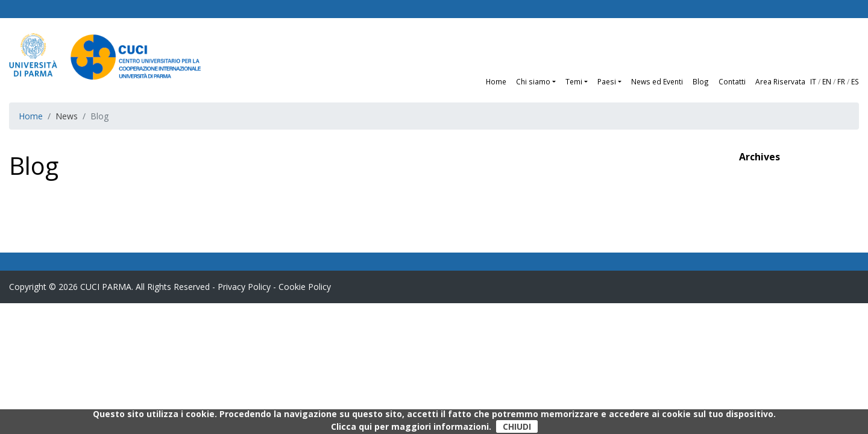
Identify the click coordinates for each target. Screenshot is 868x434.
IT (813, 81)
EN (827, 81)
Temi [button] (574, 81)
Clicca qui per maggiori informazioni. (411, 426)
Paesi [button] (607, 81)
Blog (701, 81)
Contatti (732, 81)
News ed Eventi (657, 81)
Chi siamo (533, 81)
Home (496, 81)
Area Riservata (780, 81)
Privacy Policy (244, 287)
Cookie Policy (305, 287)
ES (855, 81)
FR (841, 81)
